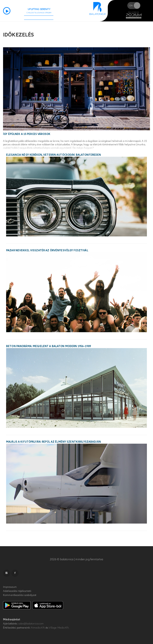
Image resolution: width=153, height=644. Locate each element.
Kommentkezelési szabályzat (20, 595)
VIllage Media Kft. (59, 628)
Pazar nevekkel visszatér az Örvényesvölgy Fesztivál (47, 250)
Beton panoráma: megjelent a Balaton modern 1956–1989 (48, 346)
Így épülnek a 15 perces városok (27, 134)
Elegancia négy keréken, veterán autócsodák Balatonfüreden (53, 155)
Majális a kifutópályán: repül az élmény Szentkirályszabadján (53, 442)
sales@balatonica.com (31, 624)
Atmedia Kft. (38, 628)
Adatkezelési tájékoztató (17, 591)
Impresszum (10, 587)
